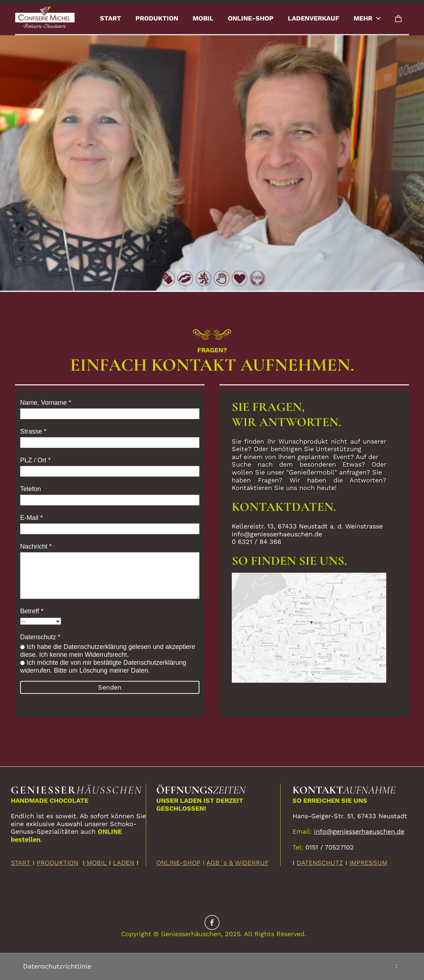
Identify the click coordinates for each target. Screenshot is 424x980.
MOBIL (97, 863)
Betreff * (32, 611)
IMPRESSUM (368, 863)
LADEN (124, 863)
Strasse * (33, 431)
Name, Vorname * (46, 403)
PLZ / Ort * (35, 460)
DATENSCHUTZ (320, 863)
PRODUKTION (57, 863)
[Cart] (398, 18)
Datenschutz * (40, 637)
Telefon (31, 489)
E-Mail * (31, 518)
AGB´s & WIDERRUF (238, 863)
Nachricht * (36, 546)
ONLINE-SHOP (178, 863)
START (22, 863)
